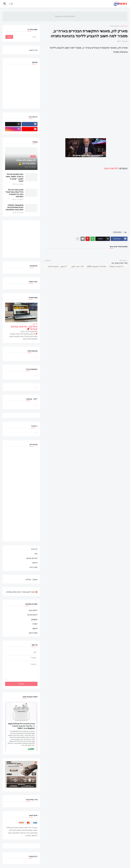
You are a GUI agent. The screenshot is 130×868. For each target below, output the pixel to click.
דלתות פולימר (32, 615)
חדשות (35, 563)
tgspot (35, 628)
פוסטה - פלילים (32, 579)
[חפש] (25, 37)
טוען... (35, 357)
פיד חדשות (33, 50)
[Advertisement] (86, 203)
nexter (35, 624)
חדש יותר (123, 261)
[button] (11, 4)
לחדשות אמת (111, 168)
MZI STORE (33, 633)
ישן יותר (48, 261)
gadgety (34, 619)
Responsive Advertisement (65, 16)
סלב (36, 554)
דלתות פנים (33, 611)
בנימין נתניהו (115, 26)
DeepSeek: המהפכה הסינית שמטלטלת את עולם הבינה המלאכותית (15, 207)
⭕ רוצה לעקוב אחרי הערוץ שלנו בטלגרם (22, 592)
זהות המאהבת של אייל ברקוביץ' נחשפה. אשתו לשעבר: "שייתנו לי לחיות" (15, 178)
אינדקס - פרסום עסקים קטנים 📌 (24, 328)
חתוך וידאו (34, 567)
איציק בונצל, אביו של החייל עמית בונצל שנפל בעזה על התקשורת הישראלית (15, 193)
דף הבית (124, 26)
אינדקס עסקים (32, 558)
